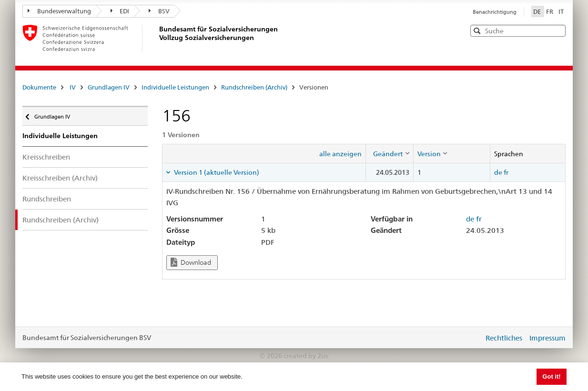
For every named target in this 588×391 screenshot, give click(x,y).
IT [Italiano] (561, 11)
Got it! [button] (551, 376)
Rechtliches (504, 338)
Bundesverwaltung (59, 11)
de (498, 172)
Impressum (547, 338)
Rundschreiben (47, 199)
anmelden (469, 338)
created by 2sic (306, 356)
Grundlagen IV (109, 87)
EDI (120, 11)
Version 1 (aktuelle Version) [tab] (216, 172)
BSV (159, 11)
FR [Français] (550, 11)
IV (73, 87)
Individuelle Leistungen (175, 87)
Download (191, 262)
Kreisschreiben (46, 157)
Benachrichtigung (495, 12)
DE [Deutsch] (538, 11)
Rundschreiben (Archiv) (254, 87)
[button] (558, 30)
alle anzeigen (340, 154)
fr (506, 172)
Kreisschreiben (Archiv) (60, 178)
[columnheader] (389, 153)
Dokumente (39, 87)
